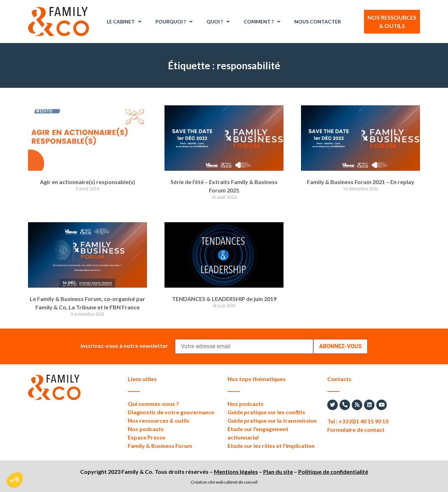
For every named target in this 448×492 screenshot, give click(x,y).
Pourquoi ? (174, 22)
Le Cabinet (124, 22)
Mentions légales (236, 472)
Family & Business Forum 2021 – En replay (361, 182)
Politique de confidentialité (333, 472)
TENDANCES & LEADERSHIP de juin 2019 (224, 299)
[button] (15, 480)
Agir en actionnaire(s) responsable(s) (87, 182)
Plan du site (278, 472)
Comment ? (262, 22)
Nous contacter (318, 22)
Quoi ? (218, 22)
